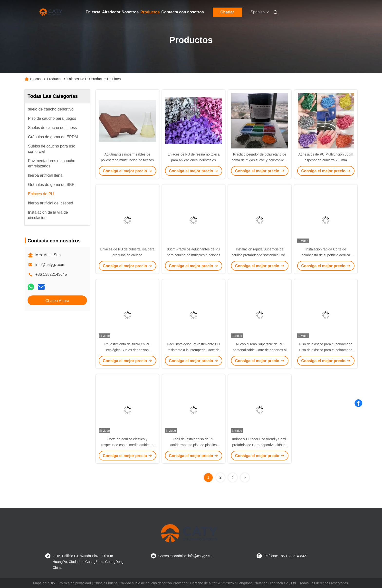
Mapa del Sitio (44, 583)
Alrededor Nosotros (120, 12)
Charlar (227, 12)
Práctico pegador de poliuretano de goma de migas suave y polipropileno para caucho (260, 160)
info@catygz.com (50, 265)
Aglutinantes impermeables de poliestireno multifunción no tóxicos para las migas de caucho (127, 160)
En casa (93, 12)
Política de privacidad (75, 583)
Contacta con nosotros (182, 12)
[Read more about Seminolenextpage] (233, 478)
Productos (150, 12)
